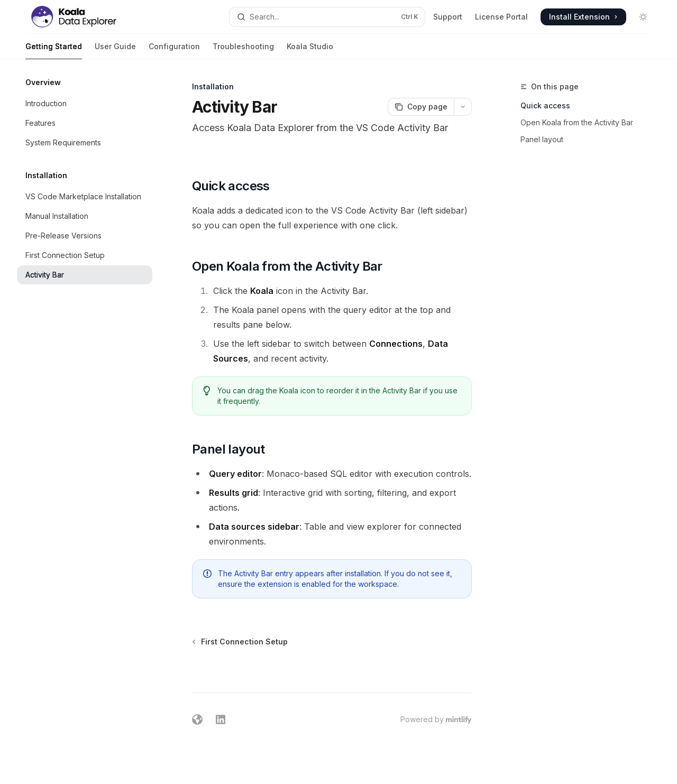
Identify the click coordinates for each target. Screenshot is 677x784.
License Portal (501, 17)
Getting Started (54, 50)
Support (448, 17)
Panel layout (542, 139)
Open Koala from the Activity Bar (577, 122)
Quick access (545, 105)
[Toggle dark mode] (643, 17)
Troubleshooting (243, 50)
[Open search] (327, 17)
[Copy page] (421, 107)
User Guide (115, 50)
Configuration (174, 50)
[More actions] (463, 107)
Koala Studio (310, 50)
